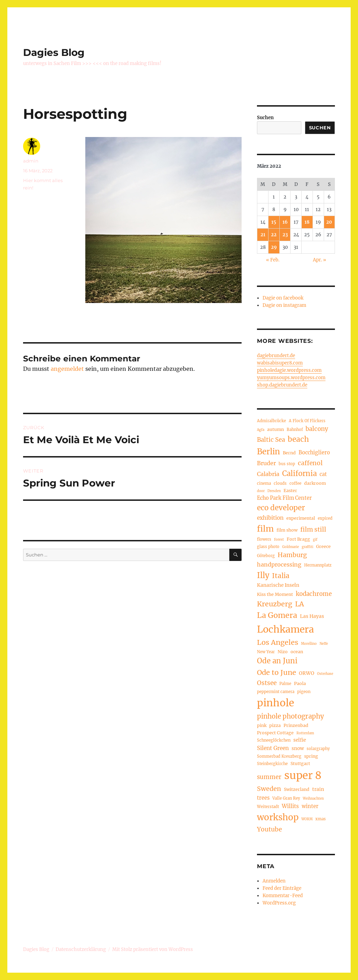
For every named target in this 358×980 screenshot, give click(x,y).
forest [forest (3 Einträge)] (279, 540)
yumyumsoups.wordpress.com (291, 378)
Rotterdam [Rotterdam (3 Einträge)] (305, 733)
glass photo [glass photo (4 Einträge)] (268, 547)
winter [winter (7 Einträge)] (310, 806)
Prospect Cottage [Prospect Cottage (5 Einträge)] (275, 733)
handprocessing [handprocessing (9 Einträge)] (279, 564)
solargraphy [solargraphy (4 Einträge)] (318, 749)
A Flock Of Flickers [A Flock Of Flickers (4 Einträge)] (307, 421)
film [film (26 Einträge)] (265, 529)
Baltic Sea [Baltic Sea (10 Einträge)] (271, 440)
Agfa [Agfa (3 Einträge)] (261, 430)
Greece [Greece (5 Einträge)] (323, 546)
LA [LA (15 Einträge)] (299, 604)
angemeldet (67, 369)
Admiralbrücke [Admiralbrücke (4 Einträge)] (271, 421)
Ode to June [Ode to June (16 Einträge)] (277, 672)
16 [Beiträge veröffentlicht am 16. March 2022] (285, 222)
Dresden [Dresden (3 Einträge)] (274, 491)
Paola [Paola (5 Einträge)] (300, 683)
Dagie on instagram (284, 305)
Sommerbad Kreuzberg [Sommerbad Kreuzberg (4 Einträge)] (279, 756)
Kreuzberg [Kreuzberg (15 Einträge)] (275, 604)
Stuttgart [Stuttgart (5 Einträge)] (300, 763)
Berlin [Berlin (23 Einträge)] (268, 452)
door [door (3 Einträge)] (261, 491)
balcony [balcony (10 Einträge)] (317, 429)
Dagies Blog (54, 52)
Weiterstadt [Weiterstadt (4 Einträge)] (268, 807)
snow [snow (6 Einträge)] (298, 748)
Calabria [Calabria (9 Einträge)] (268, 474)
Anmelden (274, 881)
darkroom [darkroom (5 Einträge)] (315, 483)
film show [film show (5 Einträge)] (287, 530)
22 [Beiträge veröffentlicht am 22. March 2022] (274, 235)
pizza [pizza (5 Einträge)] (275, 725)
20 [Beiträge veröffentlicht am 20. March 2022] (329, 222)
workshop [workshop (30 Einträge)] (278, 817)
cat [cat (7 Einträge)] (323, 474)
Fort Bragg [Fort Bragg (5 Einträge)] (298, 539)
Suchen (265, 118)
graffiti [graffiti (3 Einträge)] (307, 547)
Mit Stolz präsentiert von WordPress (153, 949)
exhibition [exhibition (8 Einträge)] (270, 518)
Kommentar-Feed (283, 896)
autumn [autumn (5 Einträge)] (275, 429)
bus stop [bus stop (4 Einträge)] (287, 464)
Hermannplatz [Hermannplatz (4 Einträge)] (318, 565)
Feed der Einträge (282, 888)
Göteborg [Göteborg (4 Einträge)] (266, 556)
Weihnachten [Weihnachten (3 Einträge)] (313, 799)
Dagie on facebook (283, 298)
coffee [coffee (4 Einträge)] (295, 483)
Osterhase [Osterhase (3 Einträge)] (325, 674)
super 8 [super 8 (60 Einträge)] (303, 775)
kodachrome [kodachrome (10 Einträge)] (314, 594)
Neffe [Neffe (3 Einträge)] (324, 644)
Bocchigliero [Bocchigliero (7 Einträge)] (314, 453)
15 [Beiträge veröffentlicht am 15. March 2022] (274, 222)
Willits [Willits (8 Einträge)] (290, 806)
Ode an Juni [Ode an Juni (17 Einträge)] (277, 661)
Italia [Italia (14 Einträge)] (281, 576)
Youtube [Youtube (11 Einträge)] (269, 829)
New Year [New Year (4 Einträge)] (266, 652)
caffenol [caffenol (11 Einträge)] (310, 463)
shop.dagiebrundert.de (282, 385)
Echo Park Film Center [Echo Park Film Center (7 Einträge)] (284, 498)
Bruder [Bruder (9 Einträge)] (266, 463)
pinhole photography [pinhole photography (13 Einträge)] (291, 716)
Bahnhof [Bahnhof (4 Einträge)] (295, 430)
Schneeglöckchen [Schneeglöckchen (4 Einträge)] (274, 740)
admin (31, 161)
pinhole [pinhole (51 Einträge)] (275, 703)
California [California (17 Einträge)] (299, 474)
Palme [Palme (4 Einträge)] (285, 684)
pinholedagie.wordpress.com (289, 370)
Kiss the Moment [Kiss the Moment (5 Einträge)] (275, 594)
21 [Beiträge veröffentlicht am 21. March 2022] (263, 235)
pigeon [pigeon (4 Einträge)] (304, 692)
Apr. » (320, 260)
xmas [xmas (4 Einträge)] (321, 819)
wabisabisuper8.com (280, 363)
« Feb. (273, 260)
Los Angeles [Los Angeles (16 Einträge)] (278, 642)
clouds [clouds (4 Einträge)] (280, 483)
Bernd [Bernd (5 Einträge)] (289, 453)
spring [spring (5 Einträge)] (311, 756)
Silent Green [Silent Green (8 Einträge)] (273, 748)
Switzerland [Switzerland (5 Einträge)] (297, 789)
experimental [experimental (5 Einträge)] (301, 518)
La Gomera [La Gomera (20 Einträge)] (277, 615)
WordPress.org (279, 903)
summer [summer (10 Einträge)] (269, 777)
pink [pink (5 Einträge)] (262, 725)
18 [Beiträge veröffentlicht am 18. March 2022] (307, 222)
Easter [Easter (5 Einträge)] (290, 491)
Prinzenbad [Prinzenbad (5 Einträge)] (296, 725)
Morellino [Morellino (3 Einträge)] (309, 644)
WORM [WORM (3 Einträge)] (307, 819)
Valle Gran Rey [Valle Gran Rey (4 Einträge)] (286, 798)
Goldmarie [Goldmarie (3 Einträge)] (291, 547)
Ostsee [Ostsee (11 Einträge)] (267, 683)
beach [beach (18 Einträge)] (298, 439)
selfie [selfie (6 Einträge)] (300, 740)
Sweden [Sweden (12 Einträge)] (269, 789)
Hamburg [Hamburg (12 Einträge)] (292, 555)
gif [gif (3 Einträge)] (315, 540)
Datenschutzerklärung (81, 949)
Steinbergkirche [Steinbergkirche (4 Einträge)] (272, 764)
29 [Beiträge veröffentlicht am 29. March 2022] (274, 247)
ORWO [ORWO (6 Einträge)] (307, 673)
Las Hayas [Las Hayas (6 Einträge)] (312, 616)
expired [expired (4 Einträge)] (325, 518)
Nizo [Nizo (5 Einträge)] (283, 652)
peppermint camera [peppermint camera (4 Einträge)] (276, 692)
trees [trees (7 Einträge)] (263, 798)
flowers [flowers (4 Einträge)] (264, 539)
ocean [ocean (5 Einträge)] (297, 652)
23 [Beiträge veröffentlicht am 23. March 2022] (285, 235)
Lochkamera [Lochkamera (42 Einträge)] (285, 629)
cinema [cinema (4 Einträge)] (264, 483)
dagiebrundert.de (276, 356)
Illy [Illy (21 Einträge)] (263, 575)
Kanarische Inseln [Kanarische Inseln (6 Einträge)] (278, 585)
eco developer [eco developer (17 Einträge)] (281, 508)
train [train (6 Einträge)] (318, 789)
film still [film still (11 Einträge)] (313, 529)
